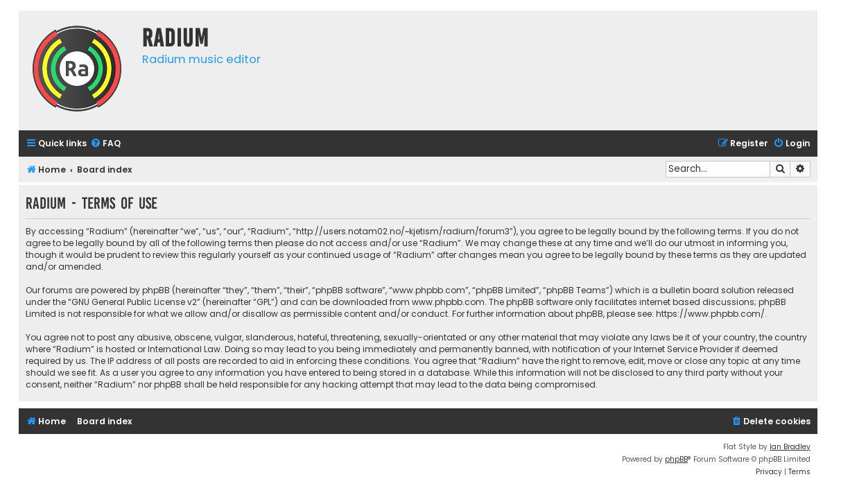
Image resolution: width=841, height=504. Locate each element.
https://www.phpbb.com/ (710, 314)
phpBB (676, 459)
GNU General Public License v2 (134, 302)
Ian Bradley (790, 447)
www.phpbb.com (448, 302)
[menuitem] (105, 144)
